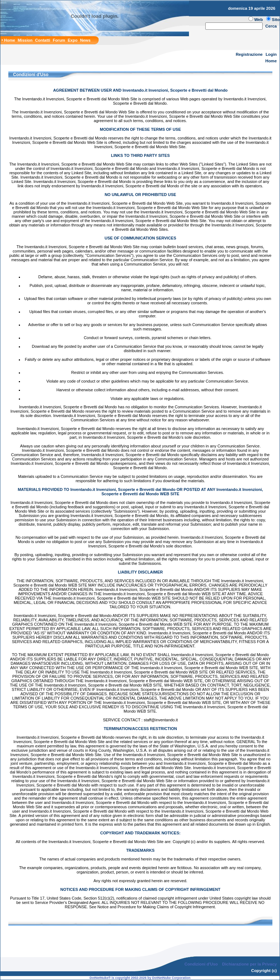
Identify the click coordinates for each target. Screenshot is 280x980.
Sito (276, 20)
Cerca (271, 26)
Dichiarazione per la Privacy (250, 964)
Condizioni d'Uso (201, 964)
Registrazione (249, 54)
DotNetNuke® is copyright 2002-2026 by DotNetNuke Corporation (140, 978)
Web (259, 20)
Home (271, 61)
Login (271, 54)
